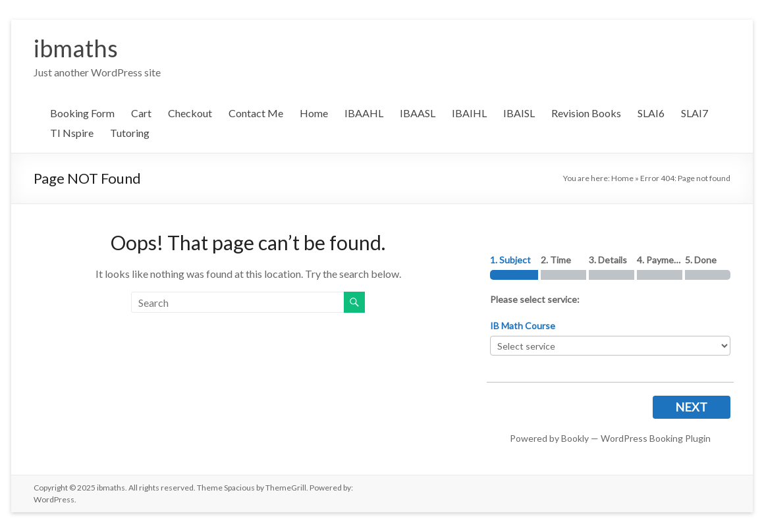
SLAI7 (695, 113)
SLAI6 (651, 113)
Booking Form (82, 113)
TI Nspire (72, 133)
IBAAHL (364, 113)
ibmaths (76, 48)
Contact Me (256, 113)
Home (314, 113)
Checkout (190, 113)
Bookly (575, 438)
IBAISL (519, 113)
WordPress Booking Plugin (656, 438)
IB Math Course (523, 326)
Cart (141, 113)
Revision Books (586, 113)
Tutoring (130, 133)
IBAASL (418, 113)
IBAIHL (469, 113)
